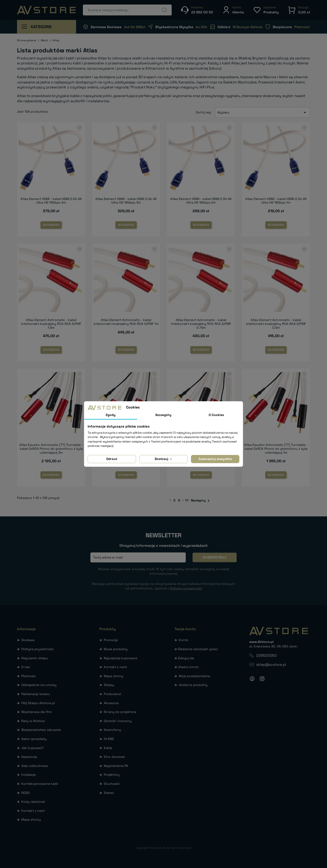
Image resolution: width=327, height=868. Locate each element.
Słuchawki (112, 784)
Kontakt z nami (33, 811)
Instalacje (28, 775)
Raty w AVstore (33, 721)
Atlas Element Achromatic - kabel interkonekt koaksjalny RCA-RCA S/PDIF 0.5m (276, 324)
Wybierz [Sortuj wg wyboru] (262, 112)
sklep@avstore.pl (271, 665)
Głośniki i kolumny (118, 721)
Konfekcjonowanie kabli (40, 784)
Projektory (112, 775)
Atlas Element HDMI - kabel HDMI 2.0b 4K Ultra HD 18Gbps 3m (126, 201)
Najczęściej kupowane (120, 658)
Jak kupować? (32, 748)
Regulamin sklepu (35, 658)
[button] (233, 10)
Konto (183, 640)
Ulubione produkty (193, 685)
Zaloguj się (186, 658)
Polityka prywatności (37, 649)
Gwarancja (29, 757)
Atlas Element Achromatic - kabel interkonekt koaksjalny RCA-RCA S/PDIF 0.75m (201, 324)
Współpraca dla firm (37, 712)
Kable (108, 748)
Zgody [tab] (111, 415)
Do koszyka (51, 225)
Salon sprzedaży (34, 739)
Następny (201, 501)
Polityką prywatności (186, 588)
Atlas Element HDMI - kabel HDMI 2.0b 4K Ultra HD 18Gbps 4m (51, 201)
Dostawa (28, 640)
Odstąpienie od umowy (39, 685)
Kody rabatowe (33, 802)
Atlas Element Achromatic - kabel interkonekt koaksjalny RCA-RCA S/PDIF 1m (126, 322)
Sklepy (109, 685)
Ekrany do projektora (120, 712)
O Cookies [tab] (216, 415)
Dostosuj (164, 459)
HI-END (109, 739)
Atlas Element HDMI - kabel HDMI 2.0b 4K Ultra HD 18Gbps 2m (201, 201)
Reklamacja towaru (36, 694)
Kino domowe (114, 757)
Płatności (28, 676)
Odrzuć (112, 459)
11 (187, 500)
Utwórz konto (188, 667)
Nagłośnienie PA (116, 766)
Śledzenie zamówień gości (198, 649)
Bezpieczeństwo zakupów (41, 730)
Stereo (109, 793)
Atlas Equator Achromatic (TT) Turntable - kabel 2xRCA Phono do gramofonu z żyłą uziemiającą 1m (276, 449)
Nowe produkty (116, 649)
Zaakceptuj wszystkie (215, 459)
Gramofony (112, 730)
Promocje (111, 640)
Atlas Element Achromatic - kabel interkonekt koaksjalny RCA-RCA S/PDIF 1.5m (51, 324)
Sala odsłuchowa (35, 766)
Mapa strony (31, 819)
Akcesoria (111, 703)
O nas (26, 667)
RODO (25, 793)
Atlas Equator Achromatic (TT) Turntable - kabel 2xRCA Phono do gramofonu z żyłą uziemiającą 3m (51, 449)
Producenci (112, 694)
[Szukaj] (127, 10)
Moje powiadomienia (194, 676)
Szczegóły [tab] (163, 415)
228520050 (266, 655)
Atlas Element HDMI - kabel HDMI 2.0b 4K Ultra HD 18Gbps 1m (276, 201)
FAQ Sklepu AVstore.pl (38, 703)
